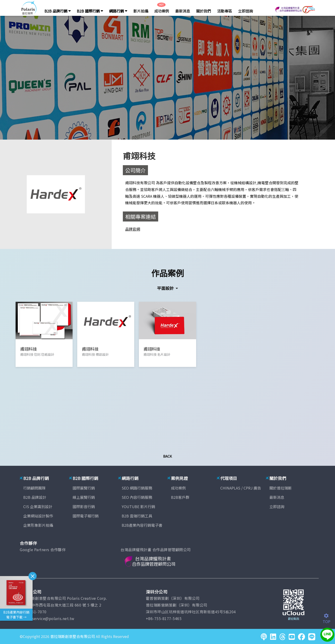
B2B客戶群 (180, 497)
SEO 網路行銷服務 (137, 488)
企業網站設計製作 (38, 516)
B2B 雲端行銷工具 (137, 516)
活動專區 (224, 11)
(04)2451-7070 (33, 612)
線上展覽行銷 (84, 497)
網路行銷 (118, 11)
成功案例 (162, 11)
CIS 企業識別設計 (38, 506)
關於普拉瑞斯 (281, 488)
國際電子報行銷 (86, 516)
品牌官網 (133, 229)
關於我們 (204, 11)
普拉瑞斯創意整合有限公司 (73, 636)
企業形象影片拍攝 (38, 525)
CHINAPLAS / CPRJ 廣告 (241, 488)
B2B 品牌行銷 (58, 11)
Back (167, 456)
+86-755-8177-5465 (164, 618)
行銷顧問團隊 (34, 488)
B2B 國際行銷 (90, 11)
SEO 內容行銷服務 (137, 497)
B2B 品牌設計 (35, 497)
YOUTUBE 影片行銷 (138, 506)
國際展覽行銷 (84, 488)
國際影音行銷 (84, 506)
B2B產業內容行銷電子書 (142, 525)
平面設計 (166, 288)
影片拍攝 (141, 11)
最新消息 (183, 11)
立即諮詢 (245, 11)
